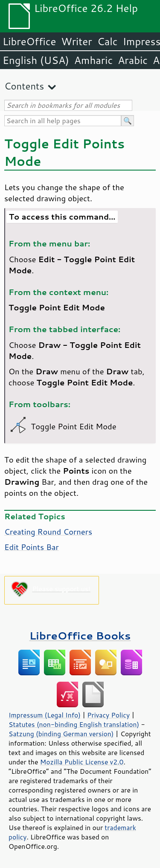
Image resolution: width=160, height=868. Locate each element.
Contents (24, 86)
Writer (76, 41)
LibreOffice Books (80, 635)
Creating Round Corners (48, 532)
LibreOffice (29, 41)
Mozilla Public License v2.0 (82, 762)
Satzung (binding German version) (61, 734)
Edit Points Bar (32, 547)
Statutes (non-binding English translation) (74, 724)
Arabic (133, 60)
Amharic (93, 60)
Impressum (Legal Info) (45, 715)
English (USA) (36, 60)
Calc (108, 41)
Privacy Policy (108, 715)
